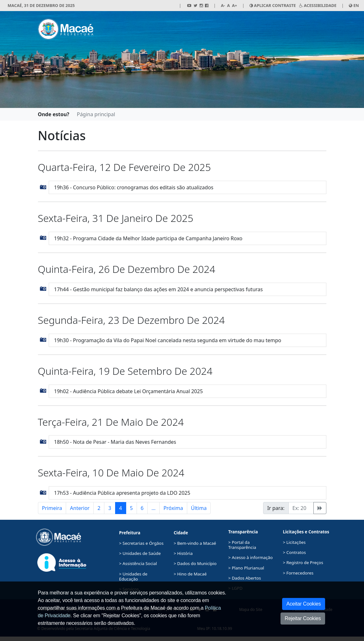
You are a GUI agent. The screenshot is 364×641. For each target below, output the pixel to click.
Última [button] (199, 508)
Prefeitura (130, 533)
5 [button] (131, 508)
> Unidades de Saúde (140, 553)
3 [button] (110, 508)
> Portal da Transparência (242, 545)
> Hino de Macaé (190, 574)
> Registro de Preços (303, 562)
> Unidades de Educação (133, 576)
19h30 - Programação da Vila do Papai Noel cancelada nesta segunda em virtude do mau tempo (168, 340)
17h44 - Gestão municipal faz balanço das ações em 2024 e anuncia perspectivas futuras (158, 289)
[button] (43, 186)
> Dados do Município (195, 563)
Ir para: (276, 508)
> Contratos (294, 552)
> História (183, 553)
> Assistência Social (138, 563)
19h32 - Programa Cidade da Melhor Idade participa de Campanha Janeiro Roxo (148, 238)
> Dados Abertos (245, 578)
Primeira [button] (52, 508)
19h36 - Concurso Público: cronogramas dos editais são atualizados (134, 187)
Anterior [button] (80, 508)
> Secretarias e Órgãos (142, 543)
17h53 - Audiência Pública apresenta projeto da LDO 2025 (122, 493)
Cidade (181, 533)
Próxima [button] (173, 508)
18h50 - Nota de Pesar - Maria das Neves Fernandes (115, 442)
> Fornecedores (298, 573)
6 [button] (142, 508)
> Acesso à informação (250, 557)
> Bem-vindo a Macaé (195, 543)
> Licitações (294, 542)
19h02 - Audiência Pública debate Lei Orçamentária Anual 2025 (129, 391)
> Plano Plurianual (246, 568)
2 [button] (99, 508)
